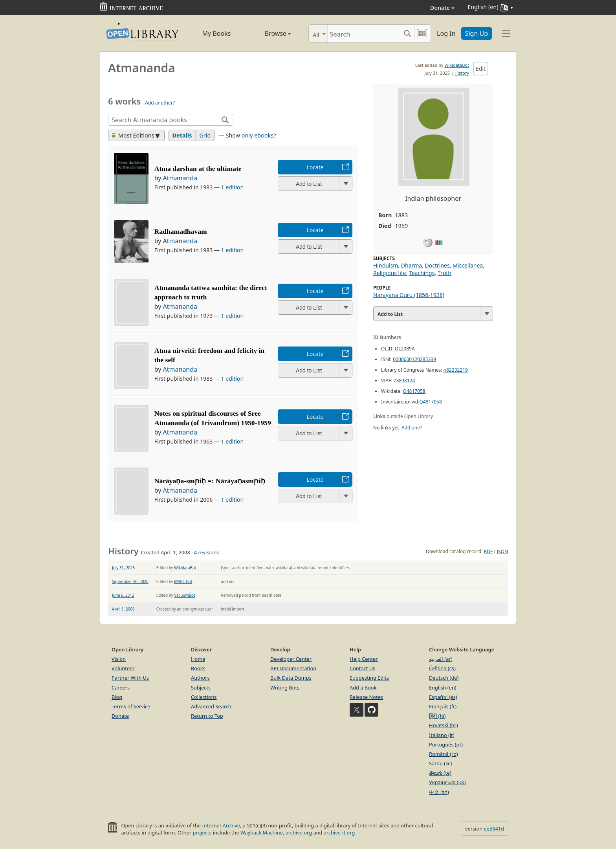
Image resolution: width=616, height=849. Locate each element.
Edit (481, 69)
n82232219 (456, 370)
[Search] (364, 34)
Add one (411, 428)
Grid (205, 135)
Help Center (364, 659)
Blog (117, 697)
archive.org (299, 832)
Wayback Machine (262, 832)
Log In (446, 33)
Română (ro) (444, 754)
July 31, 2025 (123, 568)
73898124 (404, 380)
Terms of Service (131, 706)
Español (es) (443, 697)
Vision (119, 659)
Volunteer (123, 668)
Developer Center (291, 659)
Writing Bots (285, 688)
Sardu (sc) (440, 763)
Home (198, 659)
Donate (443, 8)
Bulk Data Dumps (291, 678)
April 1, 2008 (123, 609)
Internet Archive (221, 825)
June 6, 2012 (123, 595)
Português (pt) (446, 744)
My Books (217, 33)
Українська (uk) (447, 782)
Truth (445, 273)
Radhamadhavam (181, 231)
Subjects (201, 688)
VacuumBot (184, 595)
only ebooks (258, 135)
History (462, 73)
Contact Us (362, 668)
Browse (269, 33)
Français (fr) (443, 706)
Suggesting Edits (369, 678)
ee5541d (494, 829)
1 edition (233, 187)
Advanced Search (211, 706)
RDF (488, 551)
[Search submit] (407, 34)
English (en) (443, 688)
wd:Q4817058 (426, 402)
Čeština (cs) (442, 668)
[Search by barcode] (422, 34)
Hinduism (386, 265)
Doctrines (437, 265)
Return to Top (207, 716)
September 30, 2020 (130, 581)
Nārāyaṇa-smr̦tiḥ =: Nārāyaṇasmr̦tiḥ (210, 481)
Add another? (160, 103)
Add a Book (363, 688)
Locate (315, 167)
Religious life (390, 273)
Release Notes (366, 697)
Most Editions (133, 135)
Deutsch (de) (444, 678)
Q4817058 (414, 391)
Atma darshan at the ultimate (198, 169)
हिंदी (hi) (437, 716)
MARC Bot (183, 581)
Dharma (412, 265)
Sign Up (477, 33)
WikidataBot (457, 65)
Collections (204, 697)
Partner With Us (130, 678)
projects (202, 832)
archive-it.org (339, 832)
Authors (200, 678)
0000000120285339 (414, 359)
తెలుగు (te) (440, 773)
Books (198, 668)
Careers (121, 688)
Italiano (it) (442, 735)
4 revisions (207, 552)
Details (182, 135)
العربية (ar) (441, 659)
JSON (502, 551)
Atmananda (180, 178)
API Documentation (293, 668)
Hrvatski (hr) (444, 725)
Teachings (422, 273)
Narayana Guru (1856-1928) (409, 295)
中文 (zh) (439, 792)
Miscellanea (468, 265)
